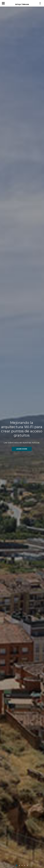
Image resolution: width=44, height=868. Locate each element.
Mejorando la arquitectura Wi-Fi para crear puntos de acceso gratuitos (22, 429)
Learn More (22, 449)
